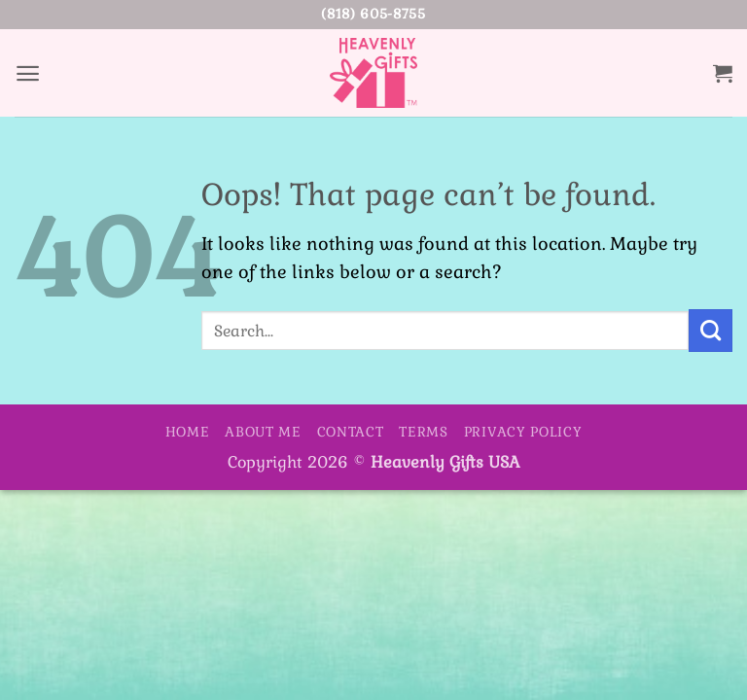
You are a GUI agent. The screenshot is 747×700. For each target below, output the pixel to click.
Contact (351, 432)
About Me (263, 432)
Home (188, 432)
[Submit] (711, 331)
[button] (28, 72)
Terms (424, 432)
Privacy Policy (523, 432)
